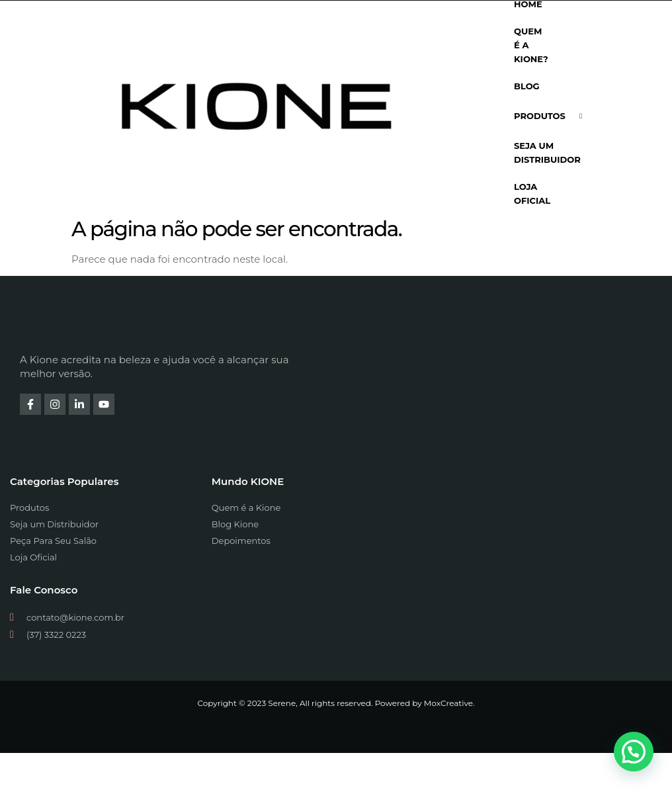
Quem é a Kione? (531, 45)
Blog (527, 86)
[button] (634, 752)
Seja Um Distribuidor (547, 153)
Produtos (553, 116)
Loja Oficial (532, 194)
